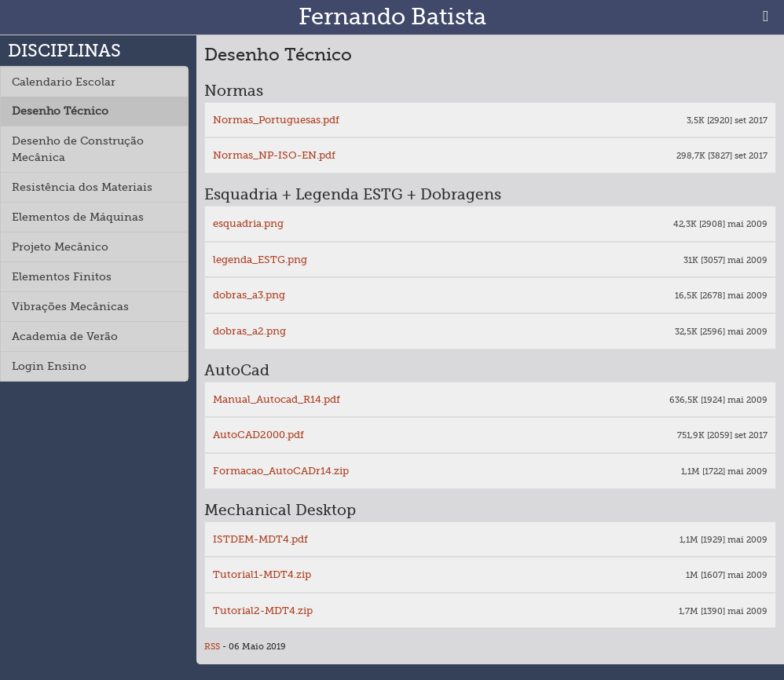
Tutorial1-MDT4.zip (262, 574)
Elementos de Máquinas (78, 217)
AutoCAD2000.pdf (258, 435)
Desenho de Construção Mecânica (78, 149)
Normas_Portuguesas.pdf (276, 120)
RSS (212, 647)
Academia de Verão (65, 336)
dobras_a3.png (249, 295)
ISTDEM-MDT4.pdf (260, 539)
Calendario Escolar (64, 82)
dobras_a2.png (249, 331)
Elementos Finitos (62, 276)
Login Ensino (49, 366)
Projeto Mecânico (60, 247)
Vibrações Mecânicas (70, 306)
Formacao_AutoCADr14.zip (281, 471)
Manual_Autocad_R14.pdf (277, 399)
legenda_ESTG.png (260, 260)
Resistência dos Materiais (82, 187)
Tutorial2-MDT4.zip (263, 611)
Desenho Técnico (60, 111)
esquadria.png (248, 223)
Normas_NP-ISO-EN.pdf (274, 155)
